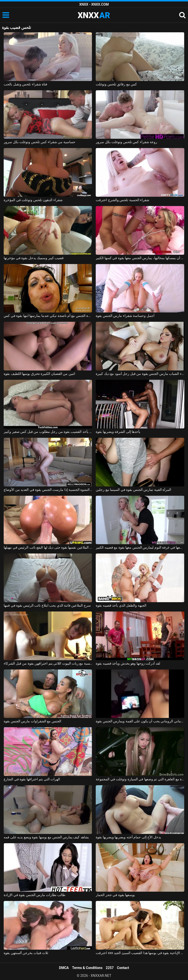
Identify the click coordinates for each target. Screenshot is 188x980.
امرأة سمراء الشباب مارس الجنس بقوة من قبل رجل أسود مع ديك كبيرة (140, 374)
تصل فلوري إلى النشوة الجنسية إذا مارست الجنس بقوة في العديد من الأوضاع (48, 490)
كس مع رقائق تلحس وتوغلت (116, 84)
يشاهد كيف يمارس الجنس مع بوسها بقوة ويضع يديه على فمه (46, 837)
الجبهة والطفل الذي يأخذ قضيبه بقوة (121, 605)
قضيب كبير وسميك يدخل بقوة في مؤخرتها (34, 258)
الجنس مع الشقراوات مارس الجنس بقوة (32, 721)
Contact (123, 968)
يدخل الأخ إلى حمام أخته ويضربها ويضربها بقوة (128, 837)
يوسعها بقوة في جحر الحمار (115, 895)
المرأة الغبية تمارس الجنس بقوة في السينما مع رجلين (133, 490)
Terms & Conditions (87, 968)
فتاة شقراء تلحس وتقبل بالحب (25, 84)
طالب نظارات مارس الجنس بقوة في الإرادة (35, 895)
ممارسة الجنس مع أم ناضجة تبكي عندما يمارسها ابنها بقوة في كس (48, 316)
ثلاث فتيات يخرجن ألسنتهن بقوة (26, 953)
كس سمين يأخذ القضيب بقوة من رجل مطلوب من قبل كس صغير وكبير (48, 432)
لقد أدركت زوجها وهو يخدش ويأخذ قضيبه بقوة (128, 663)
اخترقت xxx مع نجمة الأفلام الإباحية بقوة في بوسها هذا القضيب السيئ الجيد (140, 953)
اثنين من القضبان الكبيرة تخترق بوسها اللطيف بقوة (39, 374)
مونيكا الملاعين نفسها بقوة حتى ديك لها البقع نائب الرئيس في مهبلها (48, 547)
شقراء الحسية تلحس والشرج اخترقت (123, 200)
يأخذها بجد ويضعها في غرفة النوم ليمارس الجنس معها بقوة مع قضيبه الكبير (140, 547)
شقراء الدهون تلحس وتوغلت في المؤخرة (33, 200)
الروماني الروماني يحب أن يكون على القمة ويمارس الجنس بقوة (140, 721)
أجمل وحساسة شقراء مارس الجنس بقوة (125, 316)
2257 (110, 968)
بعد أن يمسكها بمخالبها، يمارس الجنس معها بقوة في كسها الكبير (140, 258)
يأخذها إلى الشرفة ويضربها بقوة (118, 432)
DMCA (64, 968)
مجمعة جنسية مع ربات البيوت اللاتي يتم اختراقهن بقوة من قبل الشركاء (48, 663)
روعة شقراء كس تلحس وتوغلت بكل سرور (126, 142)
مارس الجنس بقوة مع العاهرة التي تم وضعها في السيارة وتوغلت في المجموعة (140, 779)
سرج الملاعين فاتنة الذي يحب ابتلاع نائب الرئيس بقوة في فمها (47, 605)
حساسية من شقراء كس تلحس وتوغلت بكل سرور (39, 142)
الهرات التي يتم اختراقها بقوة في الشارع (32, 779)
